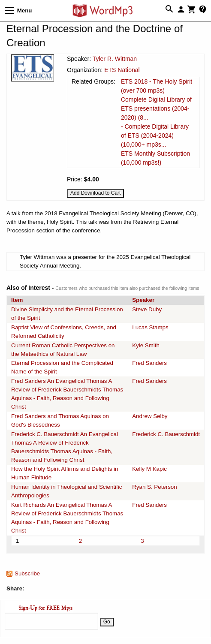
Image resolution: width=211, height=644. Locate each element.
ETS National (122, 70)
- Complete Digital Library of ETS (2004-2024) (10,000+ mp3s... (155, 135)
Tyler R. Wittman (115, 59)
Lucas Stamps (150, 327)
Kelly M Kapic (149, 469)
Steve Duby (147, 309)
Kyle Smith (146, 345)
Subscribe (27, 573)
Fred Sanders (149, 363)
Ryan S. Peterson (154, 487)
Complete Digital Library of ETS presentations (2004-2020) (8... (156, 108)
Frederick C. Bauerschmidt (166, 434)
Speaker (143, 300)
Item (17, 300)
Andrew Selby (150, 416)
